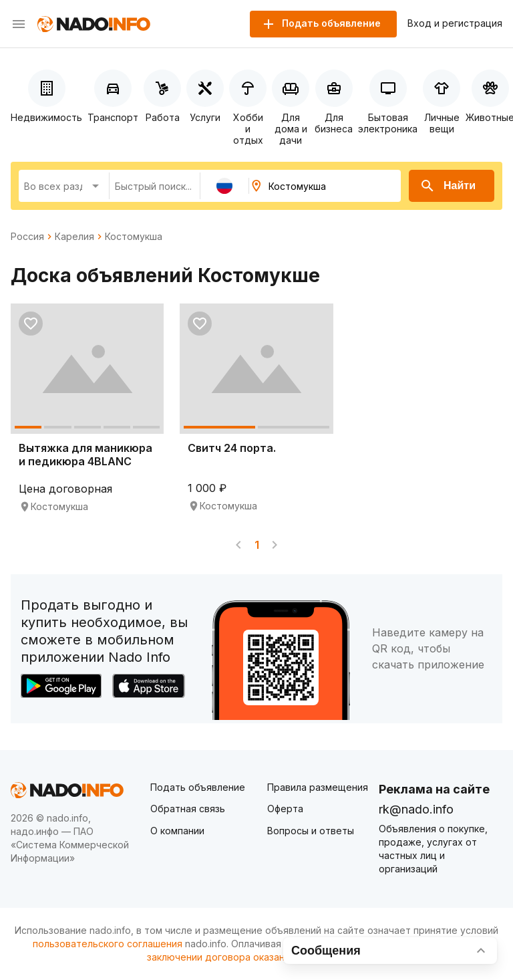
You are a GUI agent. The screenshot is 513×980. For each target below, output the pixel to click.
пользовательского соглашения (108, 944)
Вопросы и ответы (311, 831)
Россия (27, 237)
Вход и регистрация (455, 23)
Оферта (285, 809)
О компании (177, 831)
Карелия (74, 237)
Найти (448, 186)
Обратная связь (188, 809)
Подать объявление (198, 787)
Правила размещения (318, 787)
